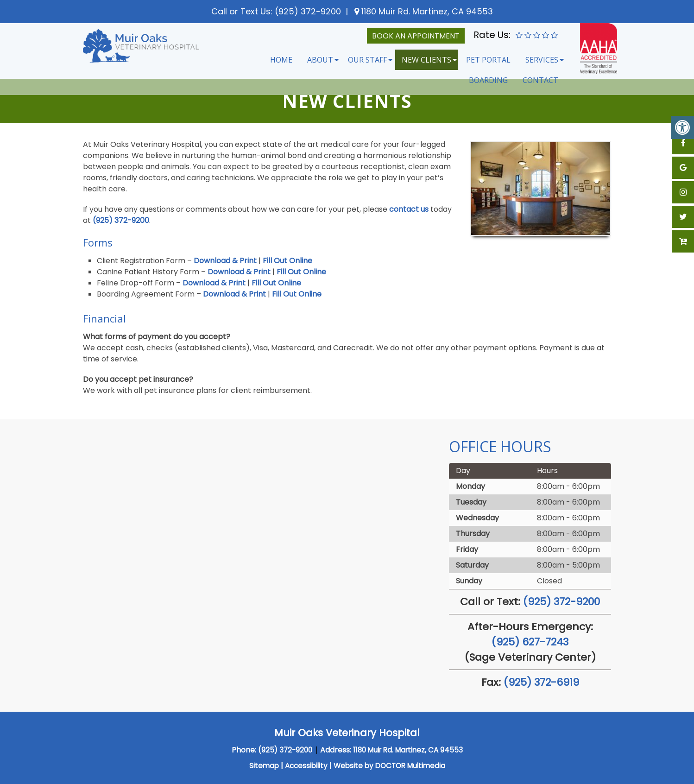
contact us (409, 209)
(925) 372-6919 (541, 682)
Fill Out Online (287, 261)
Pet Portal (488, 60)
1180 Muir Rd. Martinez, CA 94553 (426, 11)
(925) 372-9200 (308, 11)
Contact (540, 80)
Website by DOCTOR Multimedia (391, 766)
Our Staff (367, 60)
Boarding (488, 80)
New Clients (426, 60)
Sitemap (260, 766)
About (320, 60)
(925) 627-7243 (530, 642)
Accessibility (304, 766)
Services (542, 60)
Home (281, 60)
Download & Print (225, 261)
